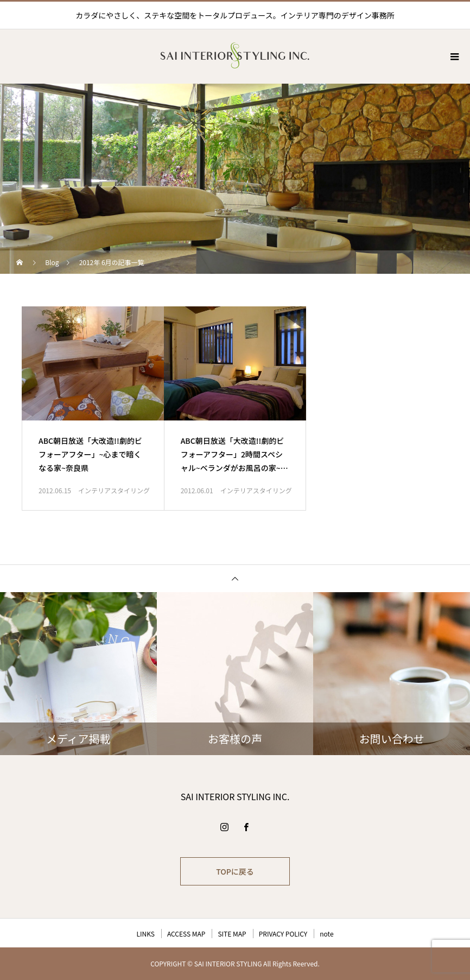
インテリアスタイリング (114, 490)
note (326, 934)
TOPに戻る (235, 871)
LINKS (145, 934)
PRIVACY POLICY (283, 934)
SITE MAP (232, 934)
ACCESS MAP (186, 934)
